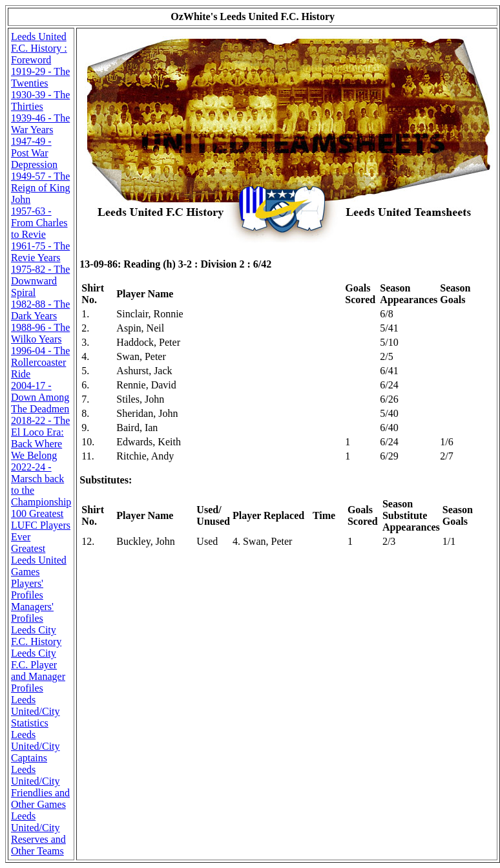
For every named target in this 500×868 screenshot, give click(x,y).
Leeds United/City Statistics (36, 711)
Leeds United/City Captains (36, 746)
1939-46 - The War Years (40, 124)
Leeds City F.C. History (36, 636)
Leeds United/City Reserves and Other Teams (38, 833)
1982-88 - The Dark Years (40, 310)
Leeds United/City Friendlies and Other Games (40, 787)
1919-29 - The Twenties (40, 77)
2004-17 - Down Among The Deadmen (40, 397)
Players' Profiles (27, 589)
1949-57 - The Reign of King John (41, 188)
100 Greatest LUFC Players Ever (41, 525)
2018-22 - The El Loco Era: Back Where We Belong (40, 438)
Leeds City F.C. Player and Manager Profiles (38, 671)
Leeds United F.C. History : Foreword (39, 48)
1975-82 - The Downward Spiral (40, 281)
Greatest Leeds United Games (39, 560)
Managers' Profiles (32, 612)
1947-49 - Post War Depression (34, 153)
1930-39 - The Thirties (40, 101)
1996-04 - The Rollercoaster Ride (40, 362)
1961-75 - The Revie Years (40, 252)
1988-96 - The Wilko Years (40, 333)
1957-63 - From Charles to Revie (39, 223)
